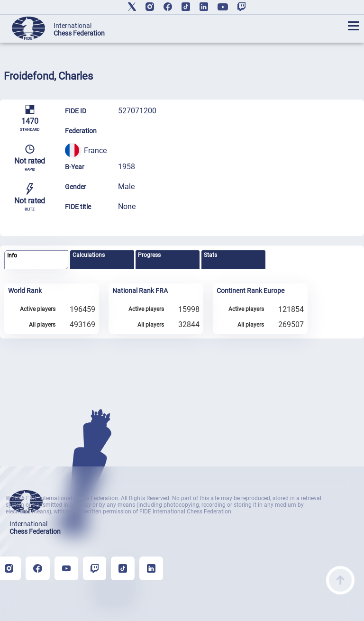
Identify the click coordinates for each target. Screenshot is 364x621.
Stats (210, 255)
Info (12, 256)
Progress (149, 255)
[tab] (36, 260)
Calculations (89, 255)
